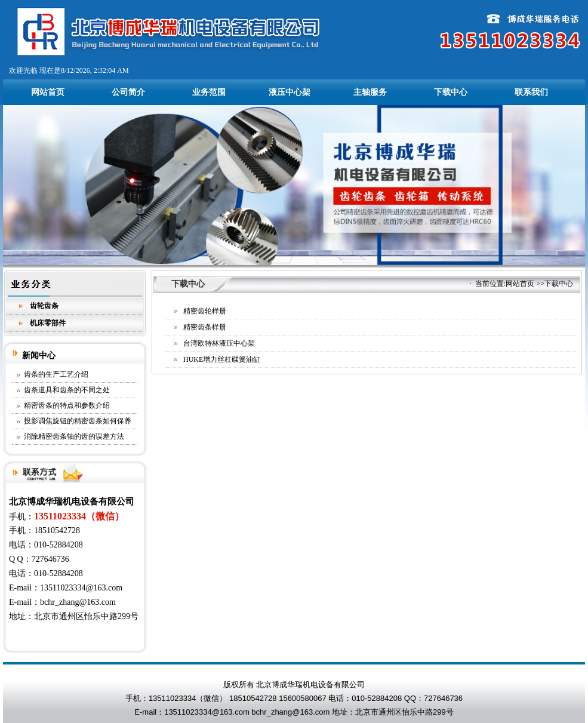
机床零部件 (48, 323)
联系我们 (531, 92)
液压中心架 (290, 92)
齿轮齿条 (44, 306)
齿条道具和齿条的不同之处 (67, 390)
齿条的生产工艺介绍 (56, 374)
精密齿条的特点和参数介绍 (67, 405)
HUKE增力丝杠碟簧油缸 (222, 359)
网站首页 (48, 92)
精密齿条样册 (205, 327)
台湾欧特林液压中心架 (219, 343)
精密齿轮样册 (205, 311)
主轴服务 (370, 92)
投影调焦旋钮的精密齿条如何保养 (78, 421)
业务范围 (209, 92)
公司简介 (128, 92)
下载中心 (451, 92)
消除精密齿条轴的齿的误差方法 (74, 436)
